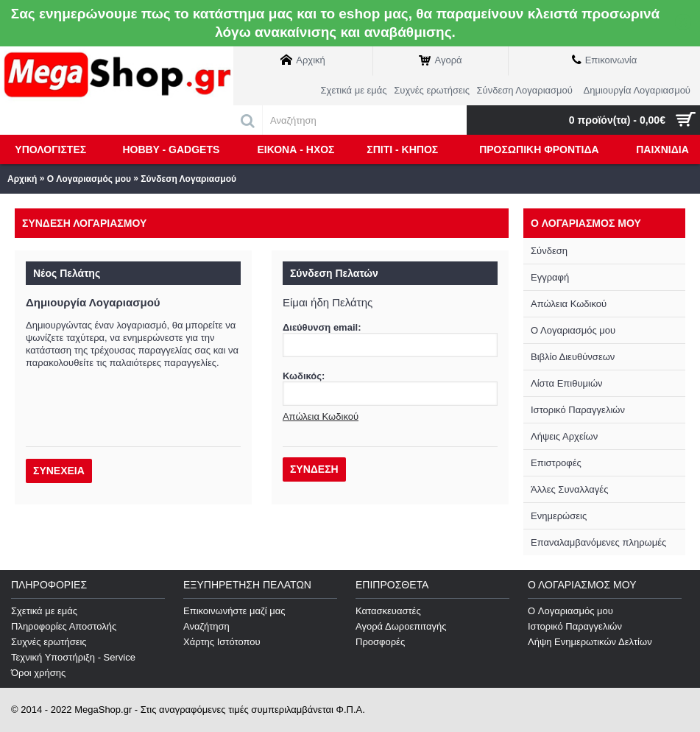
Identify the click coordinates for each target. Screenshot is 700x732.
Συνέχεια (59, 471)
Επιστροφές (556, 463)
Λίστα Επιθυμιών (567, 383)
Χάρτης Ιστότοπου (222, 642)
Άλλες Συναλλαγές (569, 489)
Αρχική (22, 179)
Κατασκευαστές (388, 611)
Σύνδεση (549, 251)
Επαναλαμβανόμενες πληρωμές (598, 542)
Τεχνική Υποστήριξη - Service (73, 657)
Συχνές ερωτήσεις (49, 642)
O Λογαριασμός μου (89, 179)
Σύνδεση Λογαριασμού (188, 179)
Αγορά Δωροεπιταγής (401, 626)
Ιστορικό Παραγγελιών (578, 410)
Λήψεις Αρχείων (564, 436)
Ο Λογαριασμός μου (573, 330)
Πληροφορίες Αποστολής (64, 626)
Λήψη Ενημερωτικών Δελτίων (590, 642)
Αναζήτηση (206, 626)
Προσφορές (380, 642)
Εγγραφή (550, 277)
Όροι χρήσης (38, 673)
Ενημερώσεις (559, 516)
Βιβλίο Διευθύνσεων (573, 357)
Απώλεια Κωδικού (569, 304)
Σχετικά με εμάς (44, 611)
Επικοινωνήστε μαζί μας (234, 611)
